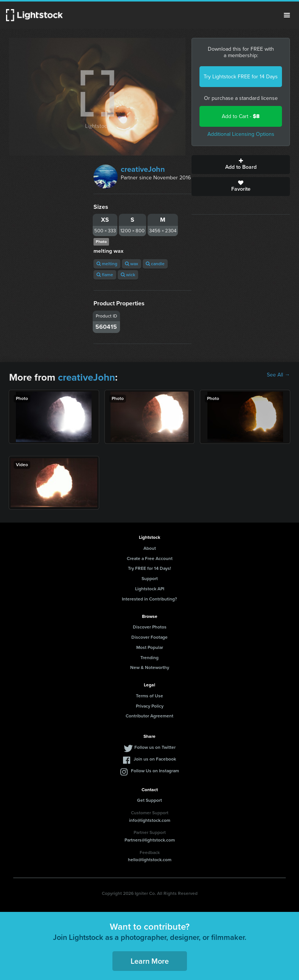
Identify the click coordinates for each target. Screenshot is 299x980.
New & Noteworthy (150, 667)
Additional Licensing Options (241, 134)
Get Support (149, 800)
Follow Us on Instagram (155, 771)
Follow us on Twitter (155, 747)
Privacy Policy (150, 706)
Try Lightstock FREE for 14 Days (241, 77)
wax (132, 264)
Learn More (150, 961)
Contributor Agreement (149, 716)
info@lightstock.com (150, 820)
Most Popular (150, 647)
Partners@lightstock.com (150, 840)
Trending (149, 658)
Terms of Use (149, 696)
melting (107, 264)
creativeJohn (143, 169)
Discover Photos (150, 627)
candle (155, 264)
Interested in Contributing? (149, 599)
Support (150, 579)
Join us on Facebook (155, 759)
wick (128, 275)
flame (105, 275)
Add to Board (241, 165)
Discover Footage (149, 637)
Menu (287, 15)
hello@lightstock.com (150, 860)
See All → (278, 375)
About (150, 548)
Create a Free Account (150, 558)
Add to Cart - (241, 116)
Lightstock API (150, 589)
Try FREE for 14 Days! (149, 568)
